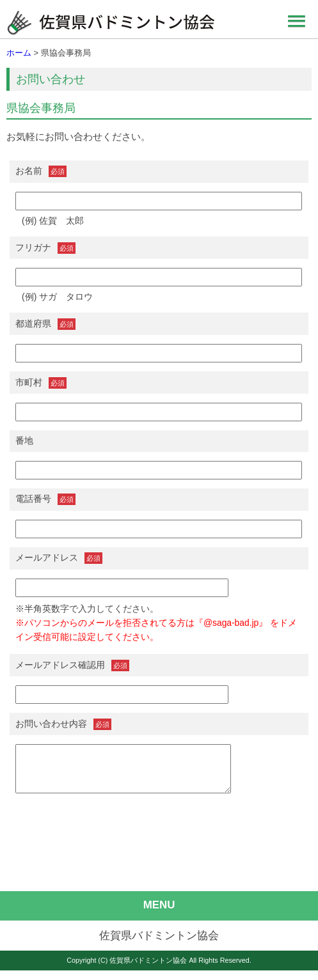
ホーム (19, 53)
